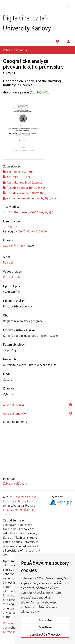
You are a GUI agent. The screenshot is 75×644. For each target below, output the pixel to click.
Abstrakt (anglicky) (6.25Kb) (22, 182)
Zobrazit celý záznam (17, 483)
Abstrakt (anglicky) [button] (15, 413)
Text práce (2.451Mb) (18, 171)
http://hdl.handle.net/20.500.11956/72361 (29, 212)
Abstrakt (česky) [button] (13, 405)
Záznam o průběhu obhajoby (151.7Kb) (29, 198)
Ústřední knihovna (14, 501)
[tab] (37, 229)
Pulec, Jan (9, 262)
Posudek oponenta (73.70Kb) (23, 193)
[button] (57, 41)
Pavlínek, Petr (12, 277)
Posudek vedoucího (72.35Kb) (24, 187)
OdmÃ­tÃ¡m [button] (45, 627)
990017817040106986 (33, 231)
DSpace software (14, 623)
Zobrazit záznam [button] (15, 50)
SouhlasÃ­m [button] (45, 620)
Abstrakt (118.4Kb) (16, 177)
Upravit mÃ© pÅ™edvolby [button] (45, 634)
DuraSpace (10, 632)
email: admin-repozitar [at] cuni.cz (20, 512)
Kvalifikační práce (14, 245)
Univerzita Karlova (25, 497)
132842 (13, 227)
